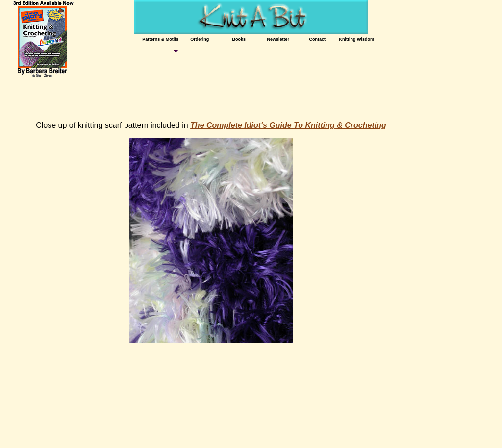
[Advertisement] (185, 98)
